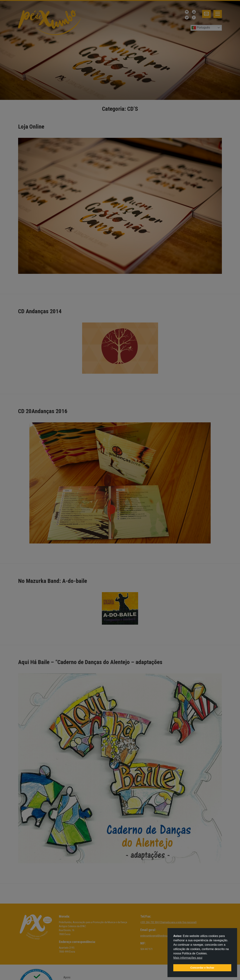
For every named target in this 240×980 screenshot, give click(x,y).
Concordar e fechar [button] (202, 968)
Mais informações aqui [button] (188, 958)
